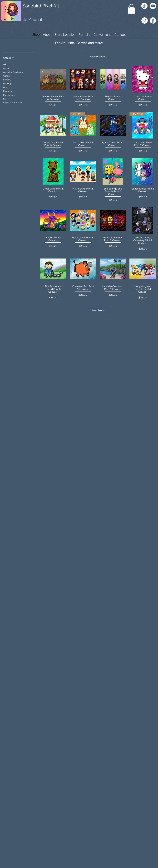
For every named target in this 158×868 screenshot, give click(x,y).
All (4, 64)
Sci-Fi (6, 99)
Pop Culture (9, 95)
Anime (6, 68)
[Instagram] (145, 21)
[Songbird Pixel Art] (46, 6)
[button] (131, 9)
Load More (98, 310)
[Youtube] (153, 6)
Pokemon (8, 91)
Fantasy (7, 79)
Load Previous (98, 57)
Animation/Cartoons (13, 72)
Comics (7, 76)
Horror (7, 87)
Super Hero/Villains (13, 102)
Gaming (7, 83)
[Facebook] (153, 21)
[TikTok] (144, 6)
